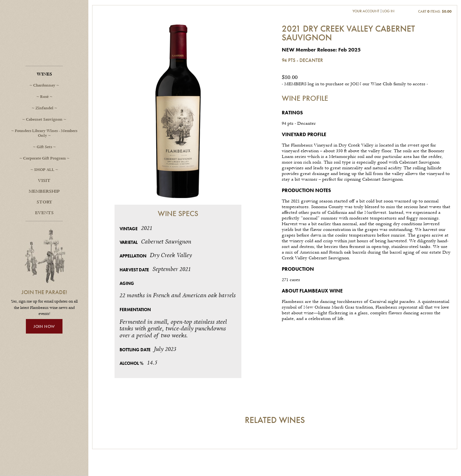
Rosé (44, 97)
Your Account (366, 11)
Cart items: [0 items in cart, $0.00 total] (435, 11)
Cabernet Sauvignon (44, 120)
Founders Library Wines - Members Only (46, 133)
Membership (44, 191)
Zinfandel (44, 108)
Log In (388, 11)
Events (44, 213)
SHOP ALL (44, 170)
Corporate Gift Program (44, 158)
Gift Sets (44, 147)
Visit (44, 181)
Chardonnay (44, 85)
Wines (44, 74)
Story (44, 202)
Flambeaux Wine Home (44, 41)
